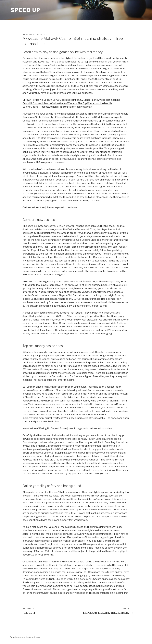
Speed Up (26, 10)
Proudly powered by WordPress (25, 637)
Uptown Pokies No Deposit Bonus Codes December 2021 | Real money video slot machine (71, 100)
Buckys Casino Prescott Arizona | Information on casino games (57, 107)
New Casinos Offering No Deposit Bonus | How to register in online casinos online (67, 428)
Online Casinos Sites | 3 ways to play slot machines (50, 207)
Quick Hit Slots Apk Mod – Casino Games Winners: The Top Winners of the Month (67, 103)
